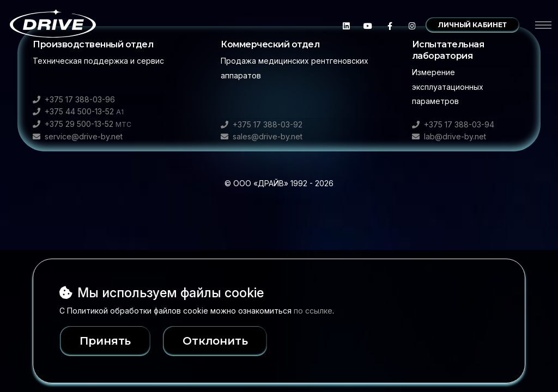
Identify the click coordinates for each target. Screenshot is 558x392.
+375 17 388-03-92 (262, 124)
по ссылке (313, 311)
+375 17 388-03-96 (74, 99)
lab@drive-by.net (449, 136)
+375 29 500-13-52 (82, 124)
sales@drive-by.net (262, 136)
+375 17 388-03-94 (453, 124)
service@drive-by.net (78, 136)
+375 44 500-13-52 (78, 111)
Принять (105, 341)
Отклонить (230, 341)
